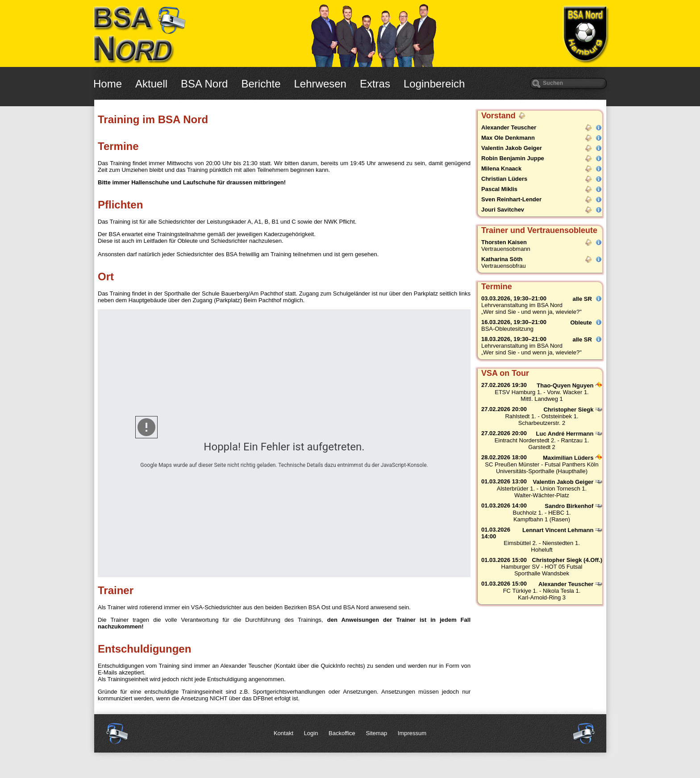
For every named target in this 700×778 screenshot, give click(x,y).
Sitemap (376, 733)
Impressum (412, 733)
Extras (375, 84)
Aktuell (151, 84)
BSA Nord (204, 84)
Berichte (261, 84)
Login (311, 733)
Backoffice (342, 733)
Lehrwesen (320, 84)
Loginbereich (434, 84)
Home (108, 84)
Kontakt (283, 733)
